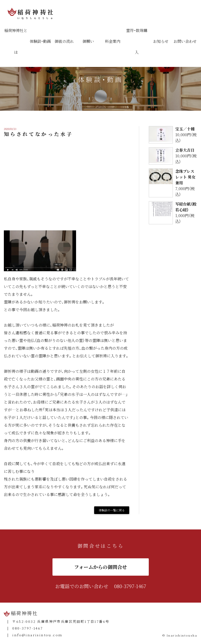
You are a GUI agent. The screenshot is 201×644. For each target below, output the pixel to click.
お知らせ (161, 41)
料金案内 (113, 41)
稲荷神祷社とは (16, 41)
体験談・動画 (40, 41)
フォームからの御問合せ (100, 567)
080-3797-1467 (130, 586)
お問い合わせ (185, 41)
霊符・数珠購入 (137, 41)
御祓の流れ (64, 41)
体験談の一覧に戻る (112, 510)
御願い (88, 41)
